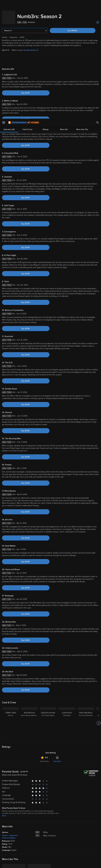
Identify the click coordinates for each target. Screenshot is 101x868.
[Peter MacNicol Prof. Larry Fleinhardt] (86, 670)
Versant (21, 843)
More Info (64, 11)
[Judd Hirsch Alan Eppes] (67, 670)
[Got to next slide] (99, 670)
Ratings (46, 11)
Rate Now (57, 708)
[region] (50, 854)
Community (44, 708)
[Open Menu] (4, 4)
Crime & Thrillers (9, 785)
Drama (5, 782)
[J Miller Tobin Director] (11, 670)
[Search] (98, 4)
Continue (44, 864)
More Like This (82, 11)
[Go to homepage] (24, 4)
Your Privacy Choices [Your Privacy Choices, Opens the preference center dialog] (26, 864)
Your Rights (76, 846)
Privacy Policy (85, 843)
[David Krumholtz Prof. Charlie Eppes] (48, 670)
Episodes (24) (9, 11)
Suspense (13, 782)
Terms (49, 843)
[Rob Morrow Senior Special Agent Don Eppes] (29, 670)
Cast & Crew (27, 11)
